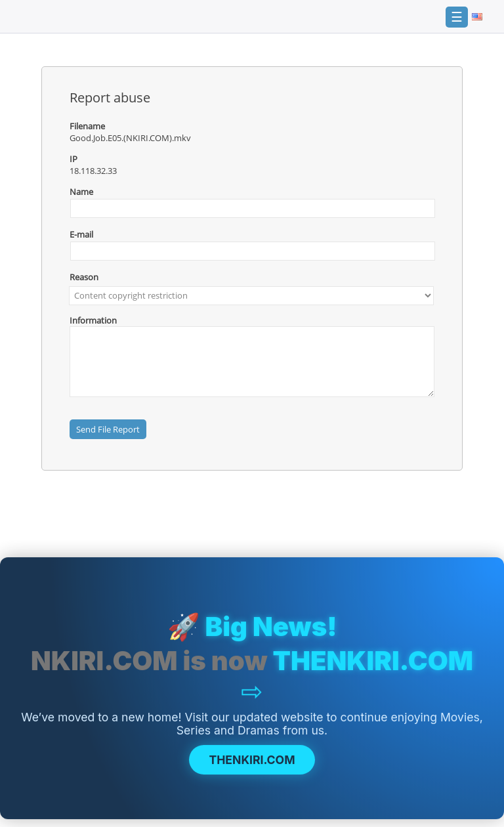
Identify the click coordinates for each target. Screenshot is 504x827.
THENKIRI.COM (252, 761)
